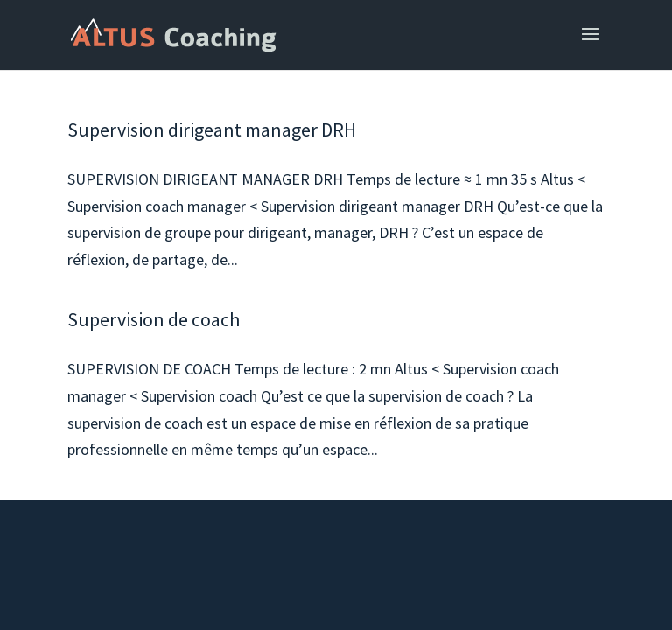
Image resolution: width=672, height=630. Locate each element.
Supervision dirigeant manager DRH (212, 129)
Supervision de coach (154, 319)
